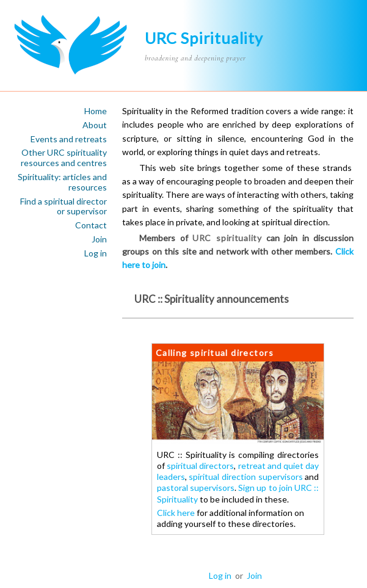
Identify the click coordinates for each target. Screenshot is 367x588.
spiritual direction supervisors (245, 477)
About (95, 125)
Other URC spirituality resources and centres (64, 158)
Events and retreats (69, 139)
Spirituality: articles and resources (62, 182)
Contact (91, 225)
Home (96, 111)
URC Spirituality (204, 38)
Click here (176, 513)
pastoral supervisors (196, 488)
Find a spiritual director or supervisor (64, 207)
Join (99, 239)
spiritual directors (200, 466)
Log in (96, 253)
